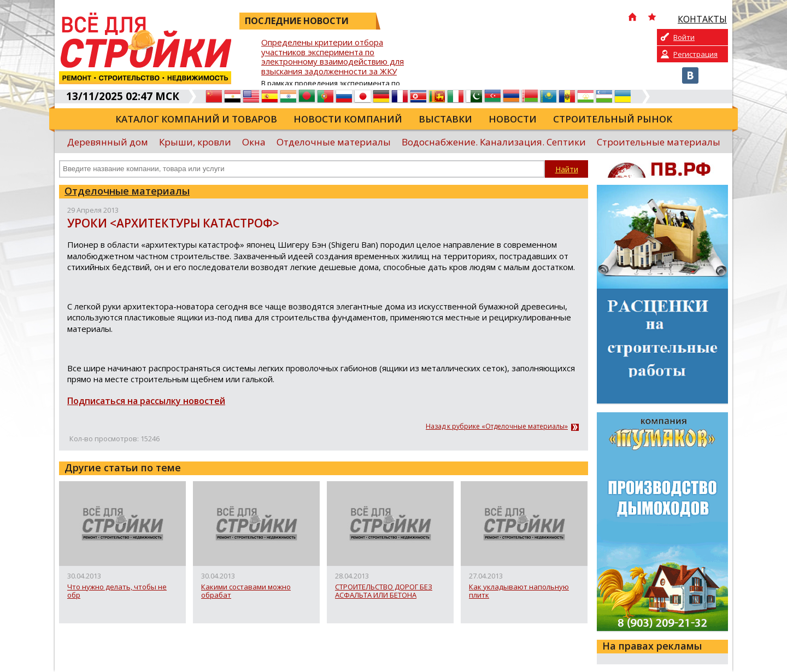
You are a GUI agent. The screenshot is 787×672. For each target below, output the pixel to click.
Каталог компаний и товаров (196, 119)
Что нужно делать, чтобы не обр (117, 591)
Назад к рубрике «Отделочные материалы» (497, 426)
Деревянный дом (108, 142)
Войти (684, 37)
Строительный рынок (613, 119)
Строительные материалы (659, 142)
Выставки (445, 119)
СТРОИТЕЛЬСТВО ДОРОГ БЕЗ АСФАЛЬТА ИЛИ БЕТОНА (384, 591)
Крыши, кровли (195, 142)
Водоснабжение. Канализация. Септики (494, 142)
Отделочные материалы (334, 142)
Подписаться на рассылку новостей (146, 401)
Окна (254, 142)
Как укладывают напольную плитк (519, 591)
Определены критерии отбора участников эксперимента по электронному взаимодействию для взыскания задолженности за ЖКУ (333, 57)
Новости (513, 119)
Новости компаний (348, 119)
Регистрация (695, 54)
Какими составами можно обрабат (246, 591)
